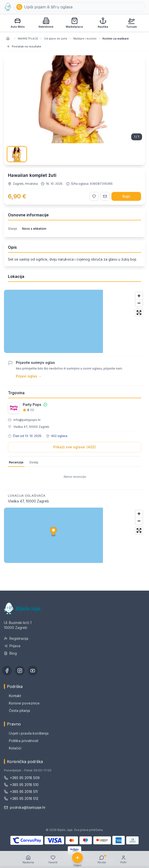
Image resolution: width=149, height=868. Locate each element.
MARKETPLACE (28, 39)
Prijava (12, 646)
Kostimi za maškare (116, 39)
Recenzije (16, 462)
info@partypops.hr (27, 420)
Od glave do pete (56, 39)
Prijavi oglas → (29, 376)
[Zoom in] (139, 296)
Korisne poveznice (22, 703)
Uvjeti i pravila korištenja (26, 733)
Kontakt (12, 696)
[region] (74, 321)
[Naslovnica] (8, 39)
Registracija (16, 638)
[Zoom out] (139, 303)
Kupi (126, 196)
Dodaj (34, 462)
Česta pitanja (17, 711)
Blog (10, 653)
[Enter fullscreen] (139, 313)
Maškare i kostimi (85, 39)
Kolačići (13, 748)
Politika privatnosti (21, 741)
